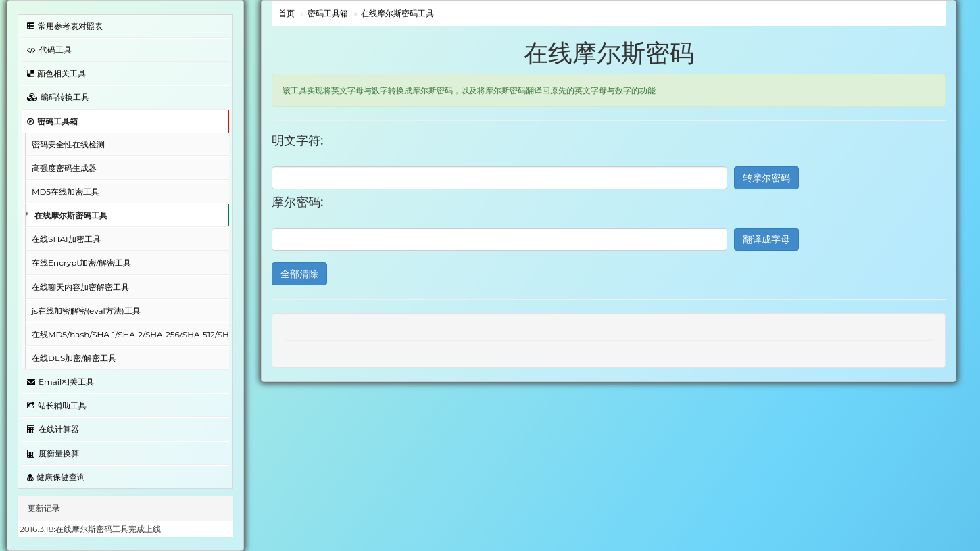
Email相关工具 (60, 382)
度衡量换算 (53, 453)
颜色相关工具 (56, 73)
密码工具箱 (52, 121)
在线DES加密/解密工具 (74, 358)
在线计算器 (53, 429)
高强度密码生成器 (64, 168)
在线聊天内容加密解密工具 (80, 287)
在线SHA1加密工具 (66, 239)
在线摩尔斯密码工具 (71, 215)
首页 (287, 13)
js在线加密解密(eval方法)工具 (86, 311)
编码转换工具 (58, 97)
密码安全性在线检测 (68, 144)
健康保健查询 (56, 477)
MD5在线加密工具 (66, 192)
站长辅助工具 (57, 405)
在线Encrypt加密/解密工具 (81, 263)
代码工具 (49, 50)
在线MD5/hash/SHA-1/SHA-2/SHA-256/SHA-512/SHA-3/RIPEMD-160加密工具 (130, 334)
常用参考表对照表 (65, 26)
